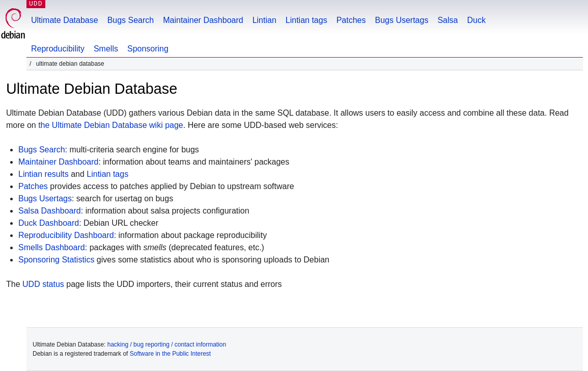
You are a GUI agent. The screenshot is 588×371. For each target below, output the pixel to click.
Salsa (447, 20)
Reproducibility (58, 49)
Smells (106, 49)
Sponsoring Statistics (56, 260)
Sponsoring (148, 49)
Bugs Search (131, 20)
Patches (351, 20)
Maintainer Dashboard (203, 20)
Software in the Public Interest (170, 354)
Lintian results (44, 174)
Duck (476, 20)
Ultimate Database (65, 20)
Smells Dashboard (52, 247)
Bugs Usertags (401, 20)
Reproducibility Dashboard (66, 235)
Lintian (264, 20)
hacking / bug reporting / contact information (167, 344)
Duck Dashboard (49, 223)
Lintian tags (306, 20)
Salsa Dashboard (50, 211)
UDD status (43, 284)
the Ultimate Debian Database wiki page (111, 125)
